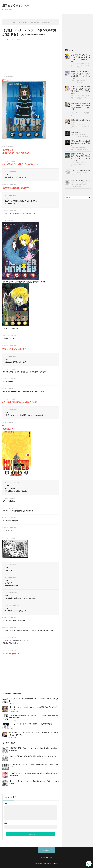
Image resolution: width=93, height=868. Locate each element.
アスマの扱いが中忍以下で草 (81, 171)
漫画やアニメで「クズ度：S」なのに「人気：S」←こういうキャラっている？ (80, 114)
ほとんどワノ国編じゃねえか (81, 181)
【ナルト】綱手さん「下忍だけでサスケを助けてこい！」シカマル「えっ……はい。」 (80, 174)
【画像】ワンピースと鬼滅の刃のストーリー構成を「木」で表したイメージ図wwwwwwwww (80, 185)
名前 (6, 823)
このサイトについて (46, 858)
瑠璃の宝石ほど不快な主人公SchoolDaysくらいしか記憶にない (81, 143)
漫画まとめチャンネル (16, 5)
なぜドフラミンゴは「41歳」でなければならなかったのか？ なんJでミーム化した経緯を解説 (80, 97)
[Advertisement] (31, 55)
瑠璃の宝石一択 (76, 132)
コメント (7, 803)
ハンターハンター (17, 39)
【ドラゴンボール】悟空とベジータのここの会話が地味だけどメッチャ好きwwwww (80, 164)
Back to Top (46, 851)
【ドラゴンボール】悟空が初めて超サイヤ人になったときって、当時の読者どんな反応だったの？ (80, 65)
